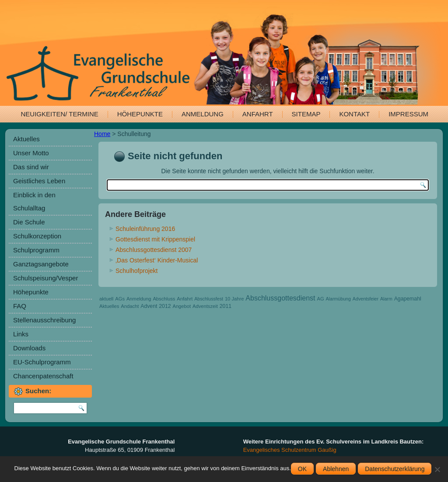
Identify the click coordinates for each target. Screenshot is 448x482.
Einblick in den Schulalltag (34, 201)
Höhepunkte (140, 114)
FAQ (20, 306)
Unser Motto (31, 153)
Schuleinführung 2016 (145, 229)
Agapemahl (408, 299)
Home (102, 134)
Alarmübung (338, 299)
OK (302, 469)
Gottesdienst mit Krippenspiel (155, 239)
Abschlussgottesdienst (280, 298)
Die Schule (29, 222)
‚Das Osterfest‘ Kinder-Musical (157, 260)
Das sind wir (31, 167)
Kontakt (354, 114)
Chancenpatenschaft (43, 376)
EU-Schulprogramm (42, 362)
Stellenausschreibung (44, 320)
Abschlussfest (209, 299)
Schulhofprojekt (137, 271)
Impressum (408, 114)
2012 (165, 306)
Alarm (386, 299)
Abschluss (164, 299)
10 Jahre (234, 299)
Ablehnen (336, 469)
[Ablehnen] (437, 469)
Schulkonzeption (37, 236)
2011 (226, 306)
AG (320, 299)
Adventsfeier (366, 299)
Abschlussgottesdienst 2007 (154, 250)
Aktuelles (26, 139)
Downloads (29, 348)
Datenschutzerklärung (395, 469)
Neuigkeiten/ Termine (60, 114)
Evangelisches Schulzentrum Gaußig (290, 450)
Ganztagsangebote (41, 264)
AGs (120, 299)
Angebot (182, 306)
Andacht (130, 306)
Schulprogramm (36, 250)
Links (21, 334)
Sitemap (306, 114)
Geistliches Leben (39, 181)
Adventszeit (205, 306)
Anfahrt (258, 114)
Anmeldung (203, 114)
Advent (149, 306)
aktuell (106, 299)
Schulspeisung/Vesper (45, 278)
